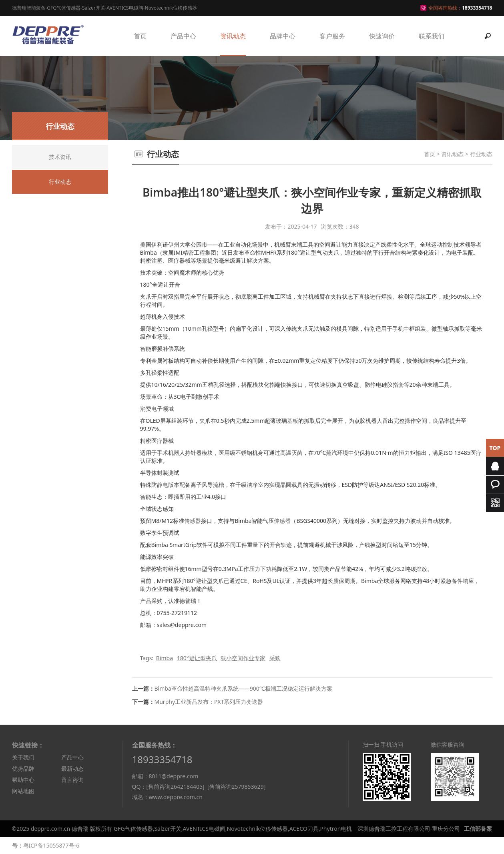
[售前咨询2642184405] (175, 787)
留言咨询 (72, 780)
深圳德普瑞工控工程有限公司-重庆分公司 (409, 829)
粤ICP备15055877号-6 (51, 845)
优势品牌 (23, 769)
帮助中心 (23, 780)
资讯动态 (233, 36)
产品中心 (183, 36)
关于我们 (23, 757)
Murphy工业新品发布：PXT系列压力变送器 (209, 702)
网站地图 (23, 791)
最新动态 (72, 769)
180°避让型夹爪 (197, 658)
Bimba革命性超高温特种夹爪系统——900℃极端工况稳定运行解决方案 (243, 688)
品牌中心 (283, 36)
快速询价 (382, 36)
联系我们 (432, 36)
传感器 (193, 521)
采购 (275, 658)
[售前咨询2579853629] (236, 787)
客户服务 (332, 36)
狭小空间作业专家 (243, 658)
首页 (140, 36)
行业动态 (481, 154)
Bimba (165, 658)
